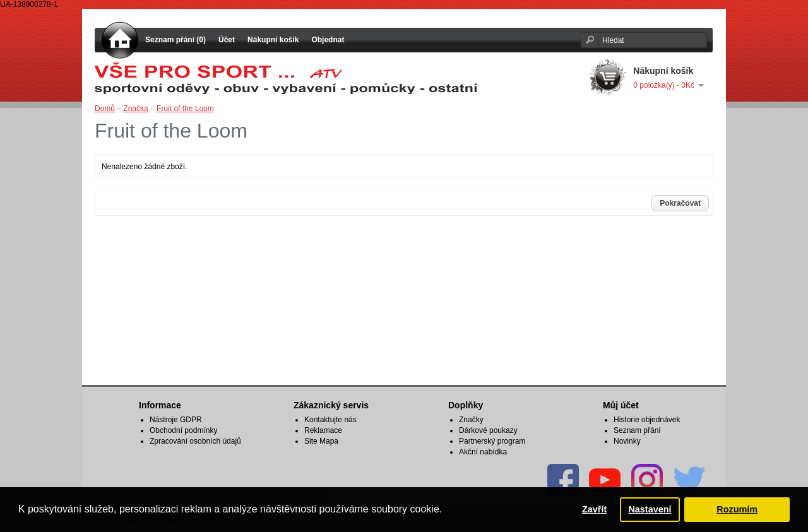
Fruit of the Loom (185, 109)
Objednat (328, 40)
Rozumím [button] (737, 509)
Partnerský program (492, 441)
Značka (135, 109)
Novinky (627, 441)
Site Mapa (321, 441)
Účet (227, 40)
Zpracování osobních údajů (195, 441)
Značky (471, 420)
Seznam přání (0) (175, 40)
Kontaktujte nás (330, 420)
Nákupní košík (273, 40)
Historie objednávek (647, 420)
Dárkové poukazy (488, 430)
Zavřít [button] (594, 509)
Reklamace (323, 430)
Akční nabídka (483, 452)
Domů (105, 109)
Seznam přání (637, 430)
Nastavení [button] (650, 509)
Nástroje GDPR (176, 420)
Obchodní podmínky (183, 430)
